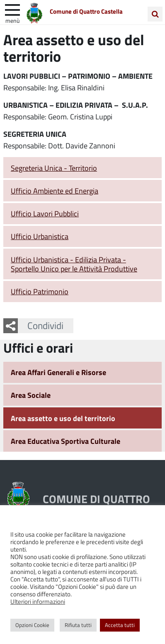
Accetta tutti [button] (120, 625)
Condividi (45, 325)
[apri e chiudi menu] (12, 9)
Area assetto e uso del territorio (63, 418)
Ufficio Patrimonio (40, 291)
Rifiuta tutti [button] (78, 625)
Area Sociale (31, 395)
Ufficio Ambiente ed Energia (55, 191)
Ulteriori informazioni (38, 601)
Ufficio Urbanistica (40, 236)
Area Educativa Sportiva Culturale (66, 441)
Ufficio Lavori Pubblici (45, 213)
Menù (12, 20)
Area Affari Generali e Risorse (58, 372)
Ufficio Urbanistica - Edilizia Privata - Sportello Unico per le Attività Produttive (74, 264)
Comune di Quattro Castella (86, 11)
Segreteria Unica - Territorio (54, 168)
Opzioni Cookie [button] (32, 625)
